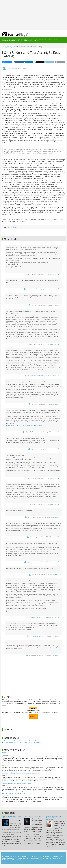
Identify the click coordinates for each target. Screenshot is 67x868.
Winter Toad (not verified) (37, 376)
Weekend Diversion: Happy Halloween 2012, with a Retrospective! (54, 818)
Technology (25, 41)
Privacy (29, 856)
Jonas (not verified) (38, 617)
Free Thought (35, 41)
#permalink (56, 274)
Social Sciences (39, 39)
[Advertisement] (33, 15)
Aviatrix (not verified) (37, 636)
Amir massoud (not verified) (36, 289)
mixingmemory (8, 47)
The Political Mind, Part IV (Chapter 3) (13, 793)
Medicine (5, 41)
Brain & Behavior (15, 41)
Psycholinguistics (12, 227)
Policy (55, 39)
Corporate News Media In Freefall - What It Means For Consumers (23, 741)
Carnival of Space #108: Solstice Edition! (12, 817)
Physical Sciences (17, 39)
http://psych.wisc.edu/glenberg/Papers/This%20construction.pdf (24, 425)
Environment (28, 39)
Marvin (4, 753)
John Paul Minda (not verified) (36, 432)
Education (49, 39)
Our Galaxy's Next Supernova (33, 816)
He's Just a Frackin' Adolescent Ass (12, 763)
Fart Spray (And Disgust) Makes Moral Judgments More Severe (21, 773)
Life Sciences (6, 39)
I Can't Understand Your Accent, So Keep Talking (17, 783)
